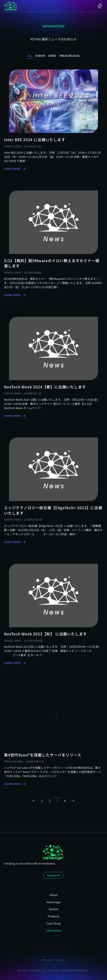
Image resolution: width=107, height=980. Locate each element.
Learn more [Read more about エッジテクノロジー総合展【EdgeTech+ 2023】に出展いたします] (15, 542)
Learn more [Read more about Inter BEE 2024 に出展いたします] (15, 169)
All (30, 56)
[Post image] (53, 101)
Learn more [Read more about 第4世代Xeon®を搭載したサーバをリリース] (15, 784)
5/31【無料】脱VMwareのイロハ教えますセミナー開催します (52, 263)
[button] (100, 6)
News (52, 56)
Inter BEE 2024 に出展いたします (35, 140)
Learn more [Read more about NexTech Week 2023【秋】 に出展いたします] (15, 663)
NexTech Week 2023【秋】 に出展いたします (45, 634)
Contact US (54, 875)
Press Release (70, 56)
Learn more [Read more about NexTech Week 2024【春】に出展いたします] (15, 416)
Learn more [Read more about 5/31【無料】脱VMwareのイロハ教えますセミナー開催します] (15, 295)
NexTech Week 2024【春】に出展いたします (45, 387)
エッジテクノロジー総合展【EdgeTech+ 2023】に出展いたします (53, 510)
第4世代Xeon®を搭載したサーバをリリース (43, 755)
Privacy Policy (53, 960)
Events (40, 56)
